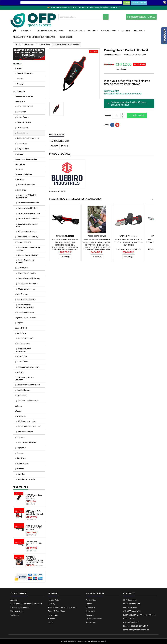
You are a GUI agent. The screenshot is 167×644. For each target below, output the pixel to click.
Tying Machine (23, 149)
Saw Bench (21, 458)
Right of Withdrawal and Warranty (62, 607)
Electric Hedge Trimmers (28, 255)
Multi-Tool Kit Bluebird (26, 299)
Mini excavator (23, 343)
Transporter (22, 143)
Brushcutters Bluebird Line (29, 213)
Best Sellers (20, 487)
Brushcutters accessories (28, 203)
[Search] (83, 17)
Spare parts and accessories (28, 138)
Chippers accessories (27, 442)
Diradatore (21, 112)
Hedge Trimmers (24, 242)
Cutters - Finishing (132, 31)
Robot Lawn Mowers (25, 312)
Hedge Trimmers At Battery (25, 261)
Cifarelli (20, 79)
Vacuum (20, 154)
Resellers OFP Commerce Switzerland (34, 37)
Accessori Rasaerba (24, 96)
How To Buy (53, 615)
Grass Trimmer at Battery (27, 237)
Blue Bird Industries (25, 74)
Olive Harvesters (24, 122)
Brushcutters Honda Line (28, 219)
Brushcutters (22, 190)
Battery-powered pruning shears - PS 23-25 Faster (34, 560)
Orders (89, 604)
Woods (92, 31)
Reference (109, 55)
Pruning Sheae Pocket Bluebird (34, 497)
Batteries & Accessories (50, 31)
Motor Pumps (23, 117)
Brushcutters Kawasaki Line (27, 225)
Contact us (15, 615)
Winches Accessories (27, 479)
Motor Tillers (22, 362)
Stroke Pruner (23, 463)
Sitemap (51, 619)
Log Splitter (22, 448)
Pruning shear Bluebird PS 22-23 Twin (34, 528)
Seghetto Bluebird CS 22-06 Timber (128, 244)
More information (139, 3)
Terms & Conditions (56, 611)
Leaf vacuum (22, 395)
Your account (95, 593)
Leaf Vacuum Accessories (29, 401)
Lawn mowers (22, 268)
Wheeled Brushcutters (27, 231)
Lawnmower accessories (28, 284)
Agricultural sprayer (25, 106)
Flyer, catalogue (17, 611)
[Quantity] (116, 115)
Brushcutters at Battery (28, 208)
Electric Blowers (23, 390)
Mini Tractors (22, 294)
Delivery (52, 604)
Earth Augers (22, 333)
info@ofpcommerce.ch (139, 630)
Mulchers (21, 372)
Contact (129, 593)
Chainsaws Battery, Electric (29, 426)
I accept (127, 3)
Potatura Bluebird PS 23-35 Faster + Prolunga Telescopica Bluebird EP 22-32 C (97, 246)
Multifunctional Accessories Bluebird (25, 306)
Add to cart (136, 115)
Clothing (26, 31)
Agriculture (76, 31)
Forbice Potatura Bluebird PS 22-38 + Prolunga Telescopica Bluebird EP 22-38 (65, 246)
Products (19, 91)
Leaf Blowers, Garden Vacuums (25, 379)
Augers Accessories (26, 338)
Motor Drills (22, 356)
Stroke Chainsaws (26, 432)
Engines (20, 323)
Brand (127, 55)
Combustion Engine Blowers (28, 385)
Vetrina (18, 406)
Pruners (20, 453)
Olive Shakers (22, 128)
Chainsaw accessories (27, 421)
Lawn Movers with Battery (29, 278)
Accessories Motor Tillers (29, 367)
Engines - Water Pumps (25, 318)
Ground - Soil (109, 31)
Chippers (21, 437)
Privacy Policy (54, 600)
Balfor (19, 68)
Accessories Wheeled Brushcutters (26, 196)
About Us (14, 600)
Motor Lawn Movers (27, 289)
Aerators (20, 179)
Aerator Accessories (27, 185)
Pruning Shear (22, 133)
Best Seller (66, 37)
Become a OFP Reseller (20, 607)
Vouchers (90, 615)
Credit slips (90, 607)
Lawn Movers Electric (27, 273)
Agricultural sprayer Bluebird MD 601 (34, 512)
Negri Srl (20, 84)
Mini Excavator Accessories (23, 350)
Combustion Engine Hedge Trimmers (28, 249)
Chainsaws (21, 416)
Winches (20, 469)
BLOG (50, 622)
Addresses (90, 611)
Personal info (91, 600)
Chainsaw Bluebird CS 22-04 (34, 543)
